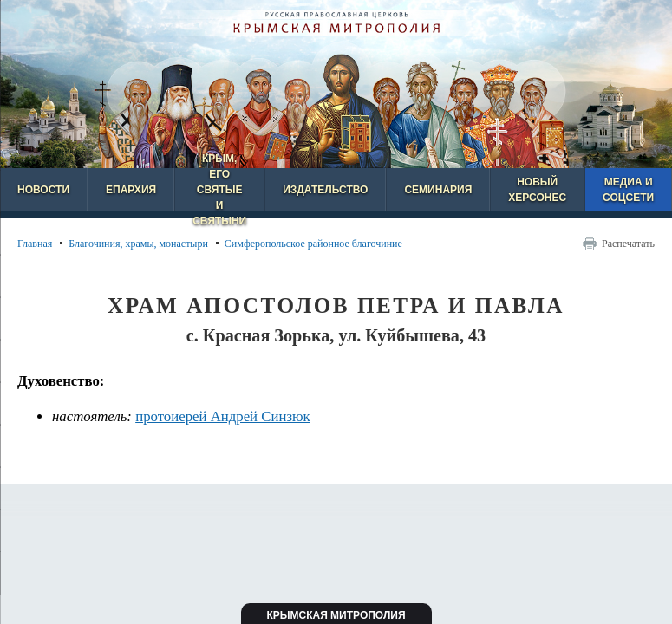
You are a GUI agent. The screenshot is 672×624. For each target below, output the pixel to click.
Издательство (325, 190)
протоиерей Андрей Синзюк (223, 416)
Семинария (438, 190)
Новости (43, 190)
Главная (35, 244)
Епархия (131, 190)
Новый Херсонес (537, 190)
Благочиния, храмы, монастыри (138, 244)
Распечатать (628, 244)
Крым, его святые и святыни (219, 190)
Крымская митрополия (336, 615)
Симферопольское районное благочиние (313, 244)
